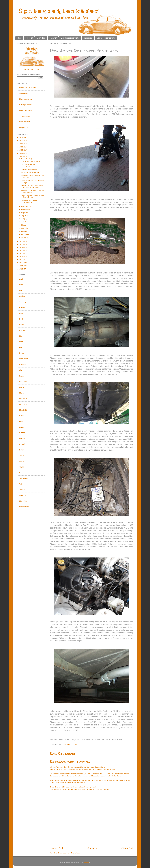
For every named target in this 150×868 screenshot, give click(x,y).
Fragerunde (24, 128)
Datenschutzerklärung (106, 38)
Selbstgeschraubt (26, 105)
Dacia (21, 313)
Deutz (22, 325)
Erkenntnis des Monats (28, 88)
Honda (22, 353)
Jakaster (53, 38)
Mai (23, 225)
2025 (21, 141)
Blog (19, 38)
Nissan (22, 416)
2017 (21, 247)
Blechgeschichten (26, 99)
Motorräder (23, 501)
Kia (21, 370)
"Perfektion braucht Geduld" (31, 69)
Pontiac (22, 433)
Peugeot (22, 427)
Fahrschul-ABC (25, 122)
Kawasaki (23, 365)
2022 (21, 150)
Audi (21, 279)
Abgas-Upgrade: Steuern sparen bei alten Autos (32, 197)
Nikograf (29, 38)
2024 (21, 144)
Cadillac (22, 296)
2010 (21, 269)
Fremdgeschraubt (26, 110)
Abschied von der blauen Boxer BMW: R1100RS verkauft (32, 187)
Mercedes (23, 404)
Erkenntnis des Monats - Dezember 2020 (30, 202)
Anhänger (23, 495)
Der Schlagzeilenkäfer (70, 38)
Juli (23, 219)
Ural (21, 473)
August (24, 216)
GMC (21, 347)
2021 (21, 153)
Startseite (92, 848)
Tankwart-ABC (25, 116)
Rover (22, 450)
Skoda (22, 456)
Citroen (22, 308)
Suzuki (22, 461)
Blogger (87, 862)
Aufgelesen (23, 93)
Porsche (22, 439)
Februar (24, 234)
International (24, 359)
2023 (21, 147)
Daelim (22, 319)
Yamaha (22, 490)
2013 (21, 260)
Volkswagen (24, 478)
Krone (22, 376)
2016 (21, 250)
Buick (21, 290)
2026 (21, 138)
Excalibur (23, 330)
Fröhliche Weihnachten (29, 170)
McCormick (23, 399)
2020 (21, 156)
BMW (21, 285)
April (23, 228)
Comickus (41, 38)
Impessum (88, 38)
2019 (21, 241)
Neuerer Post (56, 848)
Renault (22, 444)
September (25, 213)
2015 (21, 253)
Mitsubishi (23, 410)
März (23, 231)
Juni (23, 222)
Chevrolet (23, 302)
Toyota (22, 467)
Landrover (23, 382)
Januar (24, 237)
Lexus (22, 387)
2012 (21, 263)
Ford (21, 342)
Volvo (21, 484)
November (25, 206)
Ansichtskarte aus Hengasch (31, 162)
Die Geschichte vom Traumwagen (28, 166)
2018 (21, 244)
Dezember (25, 159)
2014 (21, 257)
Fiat (21, 336)
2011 (21, 266)
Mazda (22, 393)
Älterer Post (127, 848)
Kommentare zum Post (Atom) (69, 853)
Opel (21, 421)
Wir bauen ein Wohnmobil (30, 173)
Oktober (24, 210)
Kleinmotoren (24, 507)
